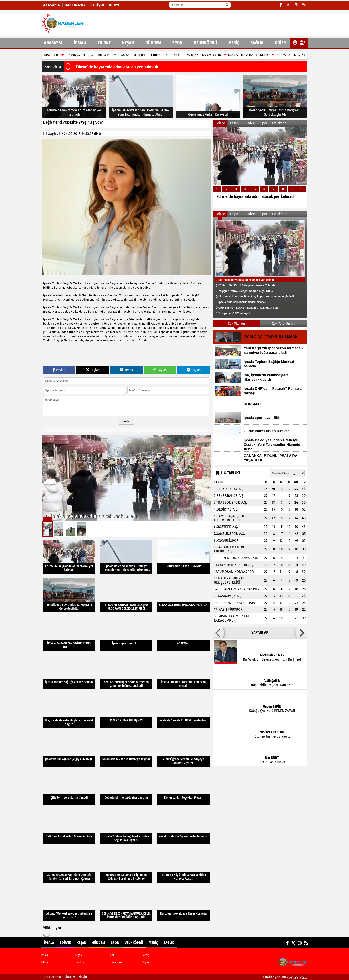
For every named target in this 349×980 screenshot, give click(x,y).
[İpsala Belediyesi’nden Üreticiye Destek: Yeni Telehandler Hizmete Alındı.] (141, 96)
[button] (68, 65)
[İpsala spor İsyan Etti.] (126, 634)
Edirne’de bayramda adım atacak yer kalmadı (117, 67)
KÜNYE (115, 5)
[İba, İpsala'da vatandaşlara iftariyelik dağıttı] (69, 711)
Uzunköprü (205, 43)
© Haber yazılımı (285, 977)
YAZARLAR (260, 633)
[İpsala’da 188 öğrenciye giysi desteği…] (69, 750)
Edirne (104, 43)
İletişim (97, 5)
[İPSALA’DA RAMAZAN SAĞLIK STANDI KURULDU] (69, 634)
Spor (177, 43)
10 (302, 189)
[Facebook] (281, 5)
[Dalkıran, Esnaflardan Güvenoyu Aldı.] (69, 827)
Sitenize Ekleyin (76, 977)
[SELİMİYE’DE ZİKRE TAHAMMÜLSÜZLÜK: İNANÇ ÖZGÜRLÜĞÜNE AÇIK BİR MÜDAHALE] (126, 904)
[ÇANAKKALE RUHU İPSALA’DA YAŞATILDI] (183, 595)
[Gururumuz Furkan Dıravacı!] (208, 96)
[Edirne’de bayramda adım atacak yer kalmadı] (74, 96)
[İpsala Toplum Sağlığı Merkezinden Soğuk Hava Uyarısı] (126, 827)
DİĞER (280, 43)
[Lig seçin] (287, 473)
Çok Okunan (236, 323)
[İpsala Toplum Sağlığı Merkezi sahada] (69, 673)
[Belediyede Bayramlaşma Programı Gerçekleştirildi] (275, 96)
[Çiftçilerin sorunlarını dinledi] (69, 788)
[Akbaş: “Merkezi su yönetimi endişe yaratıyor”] (69, 904)
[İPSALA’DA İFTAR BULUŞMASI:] (126, 711)
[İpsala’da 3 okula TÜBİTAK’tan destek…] (183, 711)
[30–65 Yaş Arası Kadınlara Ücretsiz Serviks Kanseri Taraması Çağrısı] (69, 865)
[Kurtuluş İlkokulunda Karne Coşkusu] (183, 904)
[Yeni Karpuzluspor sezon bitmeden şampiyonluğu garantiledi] (126, 673)
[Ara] (227, 5)
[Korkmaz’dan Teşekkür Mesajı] (183, 788)
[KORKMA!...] (183, 634)
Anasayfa (52, 5)
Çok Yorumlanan (284, 323)
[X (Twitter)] (288, 5)
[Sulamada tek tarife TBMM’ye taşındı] (126, 750)
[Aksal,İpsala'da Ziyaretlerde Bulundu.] (183, 827)
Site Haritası (52, 977)
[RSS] (304, 5)
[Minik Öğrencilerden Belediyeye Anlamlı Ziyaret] (183, 750)
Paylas (59, 370)
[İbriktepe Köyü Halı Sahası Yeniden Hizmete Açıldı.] (183, 865)
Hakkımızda (75, 5)
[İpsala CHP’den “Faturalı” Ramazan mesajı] (183, 673)
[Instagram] (296, 5)
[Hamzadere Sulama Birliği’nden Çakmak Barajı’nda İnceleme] (126, 865)
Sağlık (257, 43)
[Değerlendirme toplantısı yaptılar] (126, 788)
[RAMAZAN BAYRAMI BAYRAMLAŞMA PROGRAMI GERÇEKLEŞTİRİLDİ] (126, 595)
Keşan (128, 43)
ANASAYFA (53, 43)
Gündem (153, 43)
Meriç (234, 43)
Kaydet (126, 421)
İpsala (80, 43)
